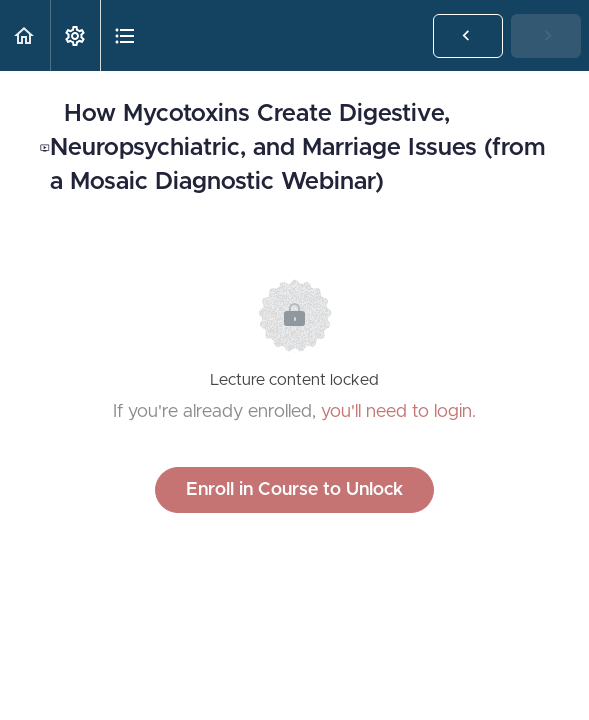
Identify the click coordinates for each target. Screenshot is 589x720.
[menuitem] (75, 35)
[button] (25, 35)
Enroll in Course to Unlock (294, 490)
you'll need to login (396, 412)
